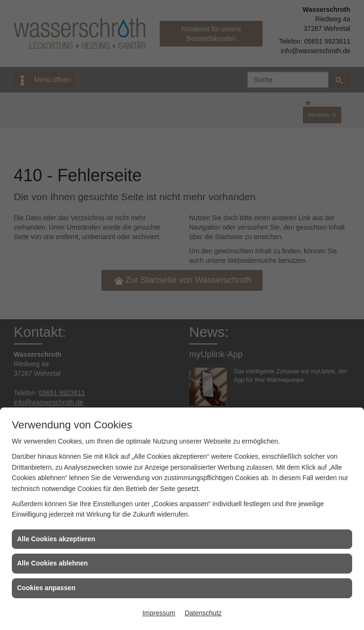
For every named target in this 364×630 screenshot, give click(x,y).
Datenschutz (203, 613)
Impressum (159, 613)
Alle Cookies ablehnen (52, 563)
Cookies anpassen (46, 588)
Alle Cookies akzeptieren (56, 539)
